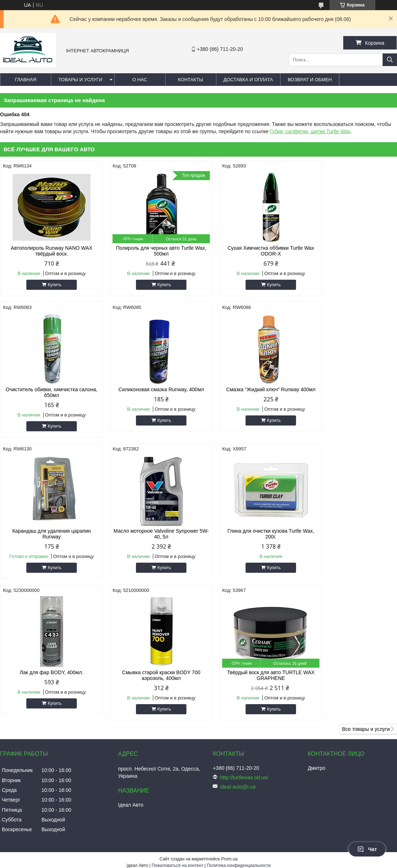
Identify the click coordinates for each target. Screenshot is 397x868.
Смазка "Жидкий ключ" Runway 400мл (148, 392)
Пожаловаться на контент (177, 724)
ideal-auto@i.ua (238, 645)
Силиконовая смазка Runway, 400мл (47, 389)
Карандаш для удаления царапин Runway (249, 392)
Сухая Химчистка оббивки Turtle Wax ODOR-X (249, 251)
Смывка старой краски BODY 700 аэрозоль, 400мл (249, 534)
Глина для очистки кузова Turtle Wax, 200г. (47, 534)
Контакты (190, 80)
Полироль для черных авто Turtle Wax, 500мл (148, 251)
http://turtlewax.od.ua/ (244, 636)
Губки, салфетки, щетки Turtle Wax (310, 131)
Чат (367, 849)
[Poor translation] (26, 764)
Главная (26, 80)
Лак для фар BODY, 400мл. (148, 531)
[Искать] (390, 60)
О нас (140, 80)
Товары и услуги (80, 80)
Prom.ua (229, 717)
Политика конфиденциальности (239, 724)
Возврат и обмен (310, 80)
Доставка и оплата (248, 80)
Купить (50, 285)
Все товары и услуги (366, 588)
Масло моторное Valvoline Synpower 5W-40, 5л (350, 392)
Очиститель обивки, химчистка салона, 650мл (350, 251)
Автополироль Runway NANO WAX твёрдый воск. (47, 251)
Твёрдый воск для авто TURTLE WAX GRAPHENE (350, 534)
